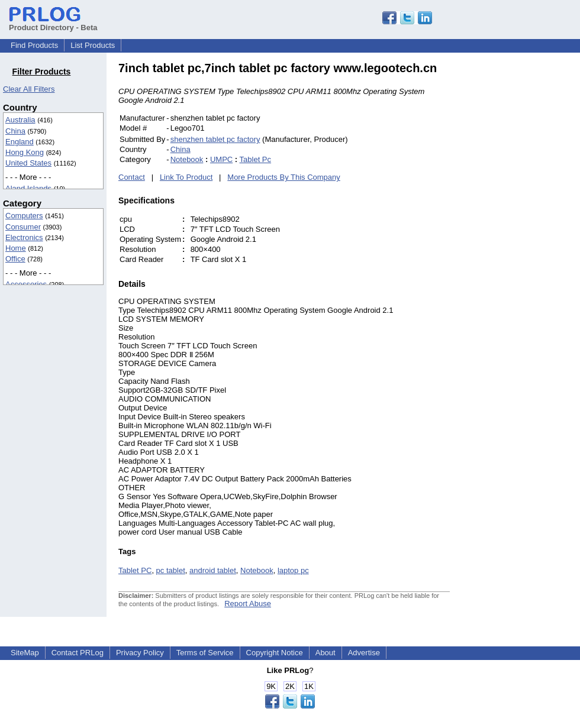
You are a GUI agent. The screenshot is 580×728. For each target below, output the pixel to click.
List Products (93, 45)
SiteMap (25, 653)
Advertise (364, 653)
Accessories (26, 284)
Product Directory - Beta (53, 23)
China (15, 131)
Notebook (187, 159)
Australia (20, 120)
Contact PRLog (78, 653)
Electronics (24, 237)
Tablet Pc (255, 159)
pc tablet (171, 570)
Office (15, 259)
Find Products (34, 45)
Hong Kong (25, 152)
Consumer (23, 227)
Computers (24, 216)
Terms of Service (205, 653)
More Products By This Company (284, 177)
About (326, 653)
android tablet (213, 570)
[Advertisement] (530, 239)
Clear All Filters (29, 89)
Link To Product (186, 177)
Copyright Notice (275, 653)
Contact (132, 177)
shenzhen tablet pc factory (215, 139)
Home (16, 248)
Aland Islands (28, 188)
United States (28, 163)
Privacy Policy (140, 653)
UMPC (221, 159)
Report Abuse (248, 604)
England (20, 142)
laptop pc (293, 570)
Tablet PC (135, 570)
